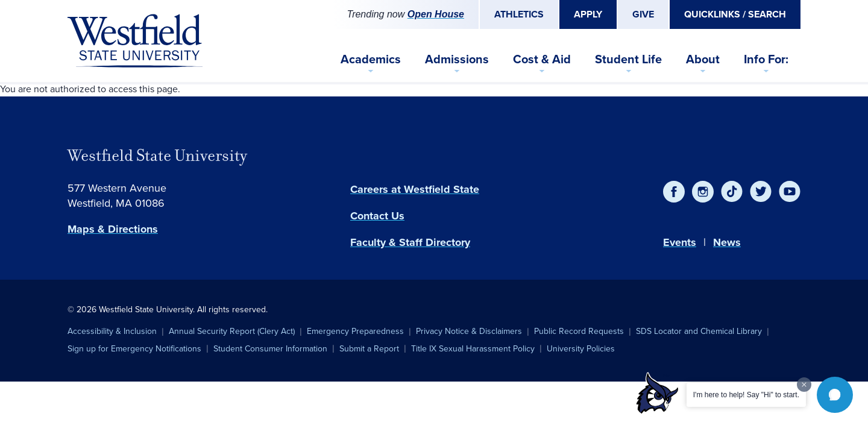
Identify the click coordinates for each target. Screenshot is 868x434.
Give (643, 14)
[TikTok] (732, 192)
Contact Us (377, 216)
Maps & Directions (113, 229)
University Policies (581, 349)
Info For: (766, 59)
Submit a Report (369, 349)
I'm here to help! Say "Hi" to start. (746, 395)
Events (680, 242)
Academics (371, 59)
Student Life (628, 59)
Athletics (519, 14)
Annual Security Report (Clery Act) (232, 331)
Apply (588, 14)
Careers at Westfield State (415, 189)
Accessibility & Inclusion (112, 331)
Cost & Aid (542, 59)
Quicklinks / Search (735, 14)
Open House (436, 14)
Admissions (457, 59)
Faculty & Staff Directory (410, 242)
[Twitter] (761, 192)
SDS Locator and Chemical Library (699, 331)
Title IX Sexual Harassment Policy (473, 349)
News (727, 242)
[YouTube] (790, 192)
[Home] (135, 41)
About (703, 59)
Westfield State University (157, 156)
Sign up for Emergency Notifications (134, 349)
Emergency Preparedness (355, 331)
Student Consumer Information (270, 349)
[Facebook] (674, 192)
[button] (835, 395)
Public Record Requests (579, 331)
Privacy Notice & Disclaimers (469, 331)
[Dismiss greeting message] (804, 385)
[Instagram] (703, 192)
